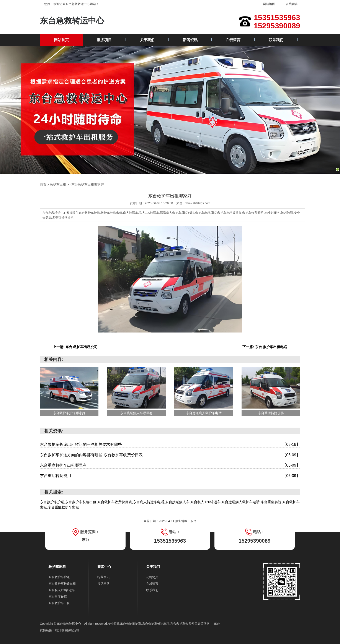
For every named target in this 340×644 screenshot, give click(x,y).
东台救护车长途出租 (62, 583)
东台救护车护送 (59, 577)
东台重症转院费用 (170, 476)
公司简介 (152, 577)
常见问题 (103, 583)
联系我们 (276, 40)
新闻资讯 (190, 40)
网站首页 (61, 40)
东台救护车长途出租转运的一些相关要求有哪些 (170, 444)
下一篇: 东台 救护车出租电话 (265, 347)
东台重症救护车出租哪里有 (170, 465)
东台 (217, 623)
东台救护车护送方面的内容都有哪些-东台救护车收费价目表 (170, 455)
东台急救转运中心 (72, 21)
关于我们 (147, 40)
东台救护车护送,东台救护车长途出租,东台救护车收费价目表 (160, 623)
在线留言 (289, 4)
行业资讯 (103, 577)
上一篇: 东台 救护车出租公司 (75, 347)
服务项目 (104, 40)
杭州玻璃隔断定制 (67, 630)
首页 (43, 185)
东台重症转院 (58, 596)
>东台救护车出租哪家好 (84, 185)
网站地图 (266, 4)
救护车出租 (57, 185)
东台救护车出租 (59, 603)
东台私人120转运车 (62, 590)
